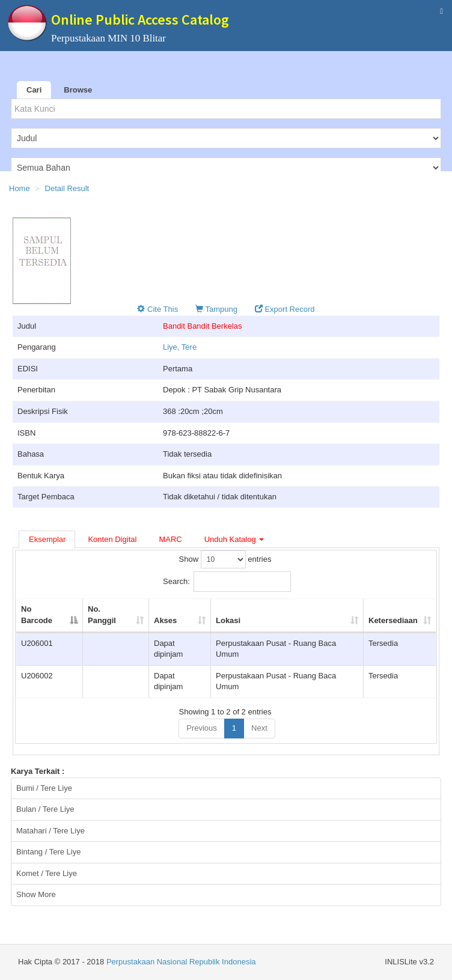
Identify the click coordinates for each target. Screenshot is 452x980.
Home (20, 188)
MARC (170, 539)
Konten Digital (112, 539)
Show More (36, 894)
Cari (34, 90)
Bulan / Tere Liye (45, 809)
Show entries (225, 559)
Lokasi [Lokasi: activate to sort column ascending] (228, 620)
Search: (227, 582)
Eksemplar (47, 539)
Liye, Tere (180, 347)
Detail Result (67, 188)
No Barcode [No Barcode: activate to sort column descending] (37, 615)
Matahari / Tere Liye (50, 831)
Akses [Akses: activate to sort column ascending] (165, 620)
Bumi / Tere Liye (44, 788)
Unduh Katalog (234, 539)
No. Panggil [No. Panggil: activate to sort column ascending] (102, 615)
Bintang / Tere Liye (48, 852)
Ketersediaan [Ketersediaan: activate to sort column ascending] (393, 620)
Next (259, 728)
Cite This (157, 309)
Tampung (216, 309)
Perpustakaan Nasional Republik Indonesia (181, 962)
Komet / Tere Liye (47, 873)
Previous (202, 728)
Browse (78, 90)
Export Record (285, 309)
